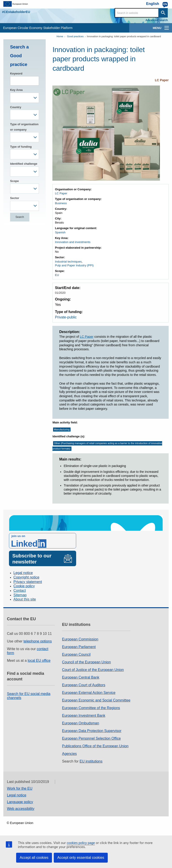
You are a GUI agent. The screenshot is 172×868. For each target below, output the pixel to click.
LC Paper (162, 80)
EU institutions (91, 761)
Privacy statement (28, 582)
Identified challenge (24, 164)
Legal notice (23, 573)
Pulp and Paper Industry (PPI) (74, 265)
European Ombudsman (81, 723)
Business (61, 203)
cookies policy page (81, 843)
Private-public (66, 317)
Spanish (60, 232)
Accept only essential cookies (81, 858)
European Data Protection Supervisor (92, 731)
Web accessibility (21, 809)
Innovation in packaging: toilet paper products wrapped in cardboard (124, 36)
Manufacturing (62, 430)
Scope (14, 181)
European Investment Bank (84, 716)
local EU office (39, 661)
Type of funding (21, 147)
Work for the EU (20, 788)
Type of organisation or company (24, 127)
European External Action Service (89, 693)
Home (60, 36)
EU (57, 275)
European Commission (80, 639)
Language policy (20, 802)
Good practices (75, 36)
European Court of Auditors (84, 685)
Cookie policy (24, 586)
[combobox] (25, 98)
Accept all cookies (34, 858)
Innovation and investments (73, 242)
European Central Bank (81, 677)
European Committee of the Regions (91, 708)
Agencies (69, 754)
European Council (76, 654)
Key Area (16, 90)
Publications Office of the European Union (95, 746)
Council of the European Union (86, 662)
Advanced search (157, 20)
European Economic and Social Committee (96, 700)
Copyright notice (26, 577)
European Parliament (79, 647)
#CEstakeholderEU (16, 12)
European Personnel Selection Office (91, 738)
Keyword (16, 73)
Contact (20, 591)
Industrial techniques (68, 262)
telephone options (38, 641)
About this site (25, 599)
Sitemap (20, 595)
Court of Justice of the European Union (93, 670)
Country (16, 107)
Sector (15, 198)
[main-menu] (167, 28)
